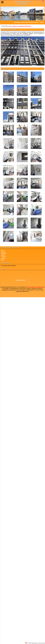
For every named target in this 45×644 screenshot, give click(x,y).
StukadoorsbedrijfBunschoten (23, 3)
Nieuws (3, 255)
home (10, 26)
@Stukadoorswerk (20, 280)
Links (2, 260)
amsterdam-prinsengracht (25, 26)
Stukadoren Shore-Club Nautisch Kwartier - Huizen (29, 22)
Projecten (4, 253)
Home (3, 250)
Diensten (3, 252)
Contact (3, 258)
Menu (2, 1)
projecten (15, 26)
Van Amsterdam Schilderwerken (36, 287)
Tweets (4, 256)
